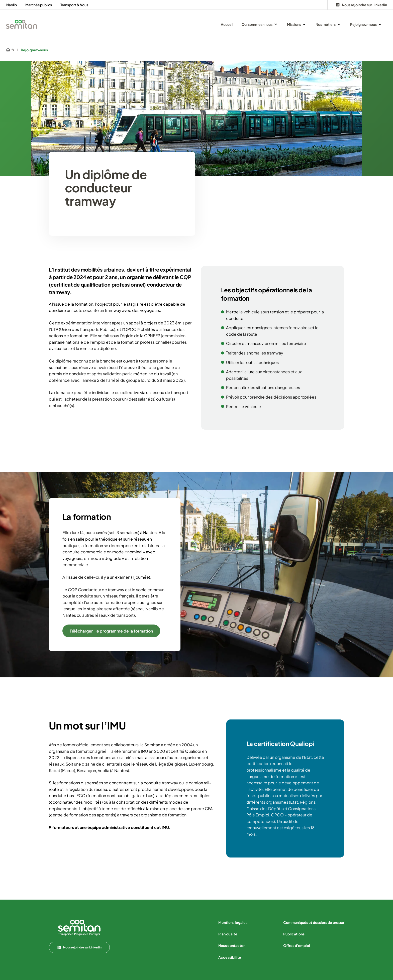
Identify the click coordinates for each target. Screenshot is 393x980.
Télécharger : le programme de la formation (111, 631)
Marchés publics (39, 5)
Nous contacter (231, 945)
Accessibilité (230, 957)
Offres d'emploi (297, 945)
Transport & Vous (74, 5)
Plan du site (228, 934)
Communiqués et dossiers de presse (314, 922)
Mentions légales (233, 922)
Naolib (12, 5)
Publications (294, 934)
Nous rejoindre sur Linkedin (79, 947)
